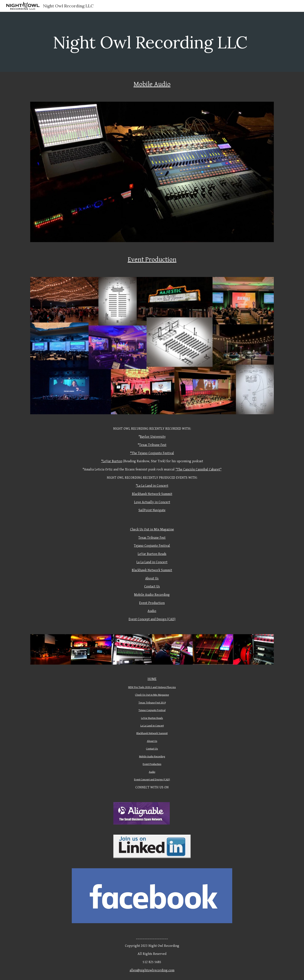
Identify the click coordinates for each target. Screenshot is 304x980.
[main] (152, 42)
